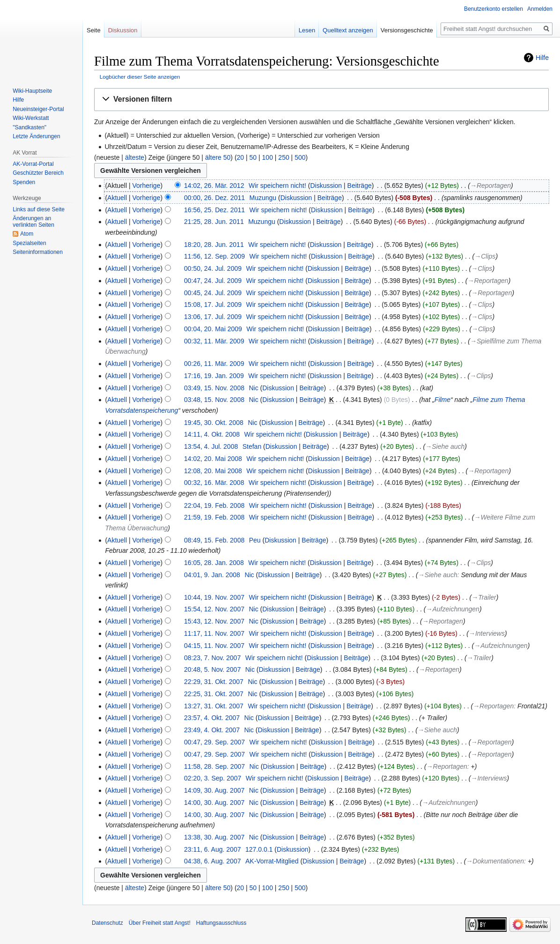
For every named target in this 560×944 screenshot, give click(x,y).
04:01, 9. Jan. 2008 (212, 575)
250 (284, 157)
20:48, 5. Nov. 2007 (212, 669)
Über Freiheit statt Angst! (160, 923)
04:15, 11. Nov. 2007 (214, 646)
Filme (442, 400)
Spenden (24, 182)
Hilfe (542, 58)
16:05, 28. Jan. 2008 (214, 563)
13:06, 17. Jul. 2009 (213, 317)
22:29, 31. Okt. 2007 (214, 682)
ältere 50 (218, 157)
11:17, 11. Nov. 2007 (214, 633)
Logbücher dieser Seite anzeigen (140, 77)
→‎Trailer (484, 597)
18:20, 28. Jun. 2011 (214, 245)
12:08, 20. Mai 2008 (213, 471)
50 (253, 157)
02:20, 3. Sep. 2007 (213, 778)
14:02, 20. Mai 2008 (213, 459)
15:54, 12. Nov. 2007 (214, 609)
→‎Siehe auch (445, 446)
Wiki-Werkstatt (31, 118)
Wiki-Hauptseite (32, 91)
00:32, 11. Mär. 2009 (214, 341)
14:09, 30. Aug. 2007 (214, 790)
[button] (321, 100)
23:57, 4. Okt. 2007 (212, 718)
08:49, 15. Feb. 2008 (214, 540)
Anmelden (540, 9)
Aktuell (117, 198)
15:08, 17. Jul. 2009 (213, 305)
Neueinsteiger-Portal (38, 109)
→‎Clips (485, 256)
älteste (135, 157)
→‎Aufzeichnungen (453, 609)
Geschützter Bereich (38, 173)
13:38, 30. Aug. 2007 (214, 837)
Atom (27, 234)
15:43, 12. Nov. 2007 (214, 621)
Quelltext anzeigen (348, 30)
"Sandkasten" (29, 127)
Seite (94, 30)
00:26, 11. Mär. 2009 (214, 364)
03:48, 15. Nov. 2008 (214, 400)
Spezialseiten (29, 243)
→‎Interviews (487, 633)
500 (300, 157)
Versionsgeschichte (407, 30)
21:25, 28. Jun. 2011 (214, 222)
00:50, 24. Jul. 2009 (213, 268)
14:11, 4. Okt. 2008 (212, 434)
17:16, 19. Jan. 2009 (214, 376)
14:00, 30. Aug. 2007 (214, 803)
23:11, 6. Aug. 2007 (212, 849)
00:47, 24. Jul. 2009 (213, 281)
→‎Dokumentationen (495, 861)
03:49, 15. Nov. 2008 (214, 388)
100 (268, 157)
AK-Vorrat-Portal (33, 164)
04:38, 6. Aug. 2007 (212, 861)
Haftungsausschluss (221, 923)
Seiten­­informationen (38, 252)
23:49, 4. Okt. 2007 (212, 730)
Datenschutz (107, 923)
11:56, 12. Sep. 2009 (214, 256)
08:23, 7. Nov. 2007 (212, 658)
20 (241, 157)
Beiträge (360, 186)
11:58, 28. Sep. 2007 (214, 766)
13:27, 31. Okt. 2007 (214, 706)
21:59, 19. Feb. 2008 (214, 517)
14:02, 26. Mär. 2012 (214, 186)
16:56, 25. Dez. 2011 (214, 210)
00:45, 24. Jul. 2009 (213, 293)
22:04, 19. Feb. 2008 (214, 505)
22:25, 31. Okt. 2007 (214, 694)
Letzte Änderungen (36, 136)
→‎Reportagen (490, 186)
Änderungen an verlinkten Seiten (33, 222)
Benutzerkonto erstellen (494, 9)
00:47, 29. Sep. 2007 (214, 742)
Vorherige (147, 186)
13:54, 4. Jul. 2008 (211, 446)
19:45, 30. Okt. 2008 (214, 423)
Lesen (307, 30)
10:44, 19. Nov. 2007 (214, 597)
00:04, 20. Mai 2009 (213, 329)
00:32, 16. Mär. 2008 (214, 483)
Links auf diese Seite (39, 209)
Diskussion (326, 186)
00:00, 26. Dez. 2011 (214, 198)
